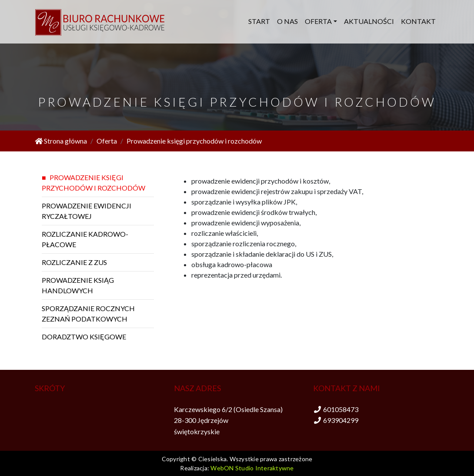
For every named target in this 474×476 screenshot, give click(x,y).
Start (259, 21)
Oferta (318, 21)
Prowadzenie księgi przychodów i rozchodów (194, 141)
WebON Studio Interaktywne (252, 468)
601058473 (341, 409)
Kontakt (418, 21)
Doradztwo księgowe (84, 337)
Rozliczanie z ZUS (74, 262)
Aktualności (369, 21)
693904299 (341, 420)
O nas (287, 21)
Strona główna (61, 141)
